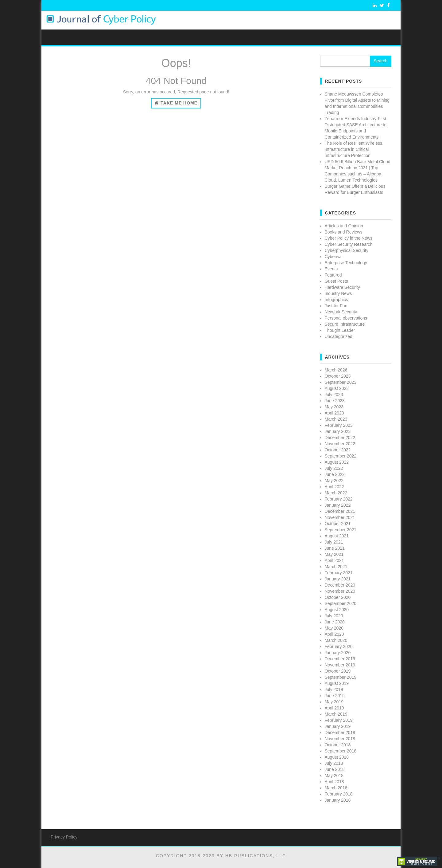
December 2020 (340, 585)
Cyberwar (334, 257)
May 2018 (334, 776)
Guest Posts (336, 281)
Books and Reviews (344, 232)
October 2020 (338, 597)
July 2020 (334, 616)
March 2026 (336, 370)
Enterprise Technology (346, 263)
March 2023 (336, 419)
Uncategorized (339, 336)
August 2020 (337, 610)
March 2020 (336, 640)
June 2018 (335, 769)
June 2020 (335, 622)
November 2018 (340, 739)
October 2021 (338, 524)
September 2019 (341, 677)
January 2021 (338, 579)
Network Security (341, 312)
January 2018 (338, 800)
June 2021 (335, 548)
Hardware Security (342, 287)
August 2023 (337, 388)
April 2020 (334, 634)
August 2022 (337, 462)
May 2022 (334, 481)
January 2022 (338, 505)
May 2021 (334, 554)
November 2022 (340, 444)
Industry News (338, 293)
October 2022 (338, 450)
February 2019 (339, 720)
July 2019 (334, 689)
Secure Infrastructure (345, 324)
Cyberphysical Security (347, 250)
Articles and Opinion (344, 226)
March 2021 (336, 567)
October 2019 (338, 671)
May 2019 (334, 702)
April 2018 (334, 782)
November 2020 (340, 591)
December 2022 (340, 438)
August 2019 (337, 683)
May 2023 (334, 407)
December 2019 (340, 659)
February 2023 (339, 425)
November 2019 (340, 665)
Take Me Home (176, 103)
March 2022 (336, 493)
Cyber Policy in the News (349, 238)
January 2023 (338, 431)
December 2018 (340, 732)
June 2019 (335, 696)
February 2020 (339, 646)
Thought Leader (340, 330)
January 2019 (338, 726)
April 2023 (334, 413)
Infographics (336, 300)
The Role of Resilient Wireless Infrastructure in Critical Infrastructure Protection (354, 149)
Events (331, 269)
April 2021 (334, 560)
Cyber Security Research (349, 244)
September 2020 (341, 603)
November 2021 (340, 517)
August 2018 (337, 757)
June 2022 (335, 474)
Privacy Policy (64, 837)
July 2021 (334, 542)
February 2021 (339, 573)
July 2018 (334, 763)
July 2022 (334, 468)
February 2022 (339, 499)
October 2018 (338, 745)
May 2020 (334, 628)
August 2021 (337, 536)
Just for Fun (336, 306)
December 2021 (340, 511)
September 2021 (341, 530)
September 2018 (341, 751)
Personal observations (346, 318)
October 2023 (338, 376)
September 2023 (341, 382)
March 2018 (336, 788)
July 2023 (334, 395)
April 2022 (334, 487)
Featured (333, 275)
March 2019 (336, 714)
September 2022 (341, 456)
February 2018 (339, 794)
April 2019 (334, 708)
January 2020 (338, 653)
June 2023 (335, 401)
